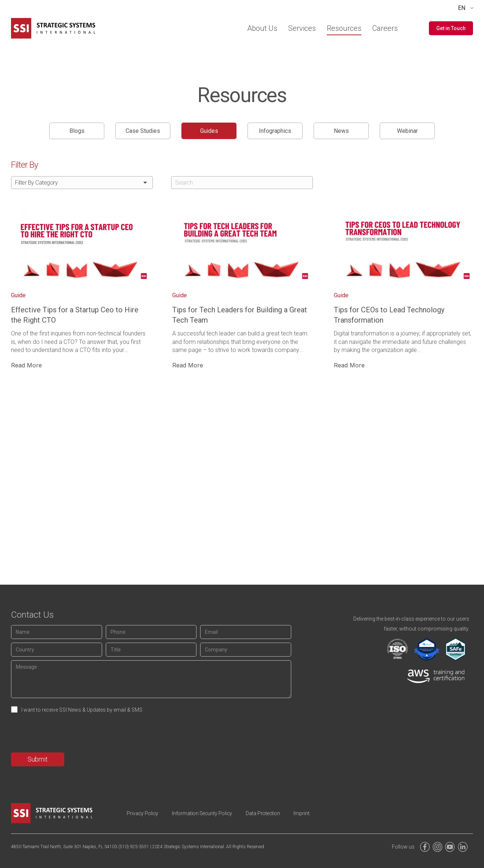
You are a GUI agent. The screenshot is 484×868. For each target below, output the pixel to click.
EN (462, 8)
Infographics (275, 131)
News (341, 131)
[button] (451, 28)
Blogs (77, 131)
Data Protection (270, 813)
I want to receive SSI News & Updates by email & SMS (82, 710)
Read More (26, 365)
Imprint (311, 813)
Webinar (407, 131)
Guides (209, 131)
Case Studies (143, 131)
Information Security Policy (206, 813)
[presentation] (67, 734)
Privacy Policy (144, 813)
